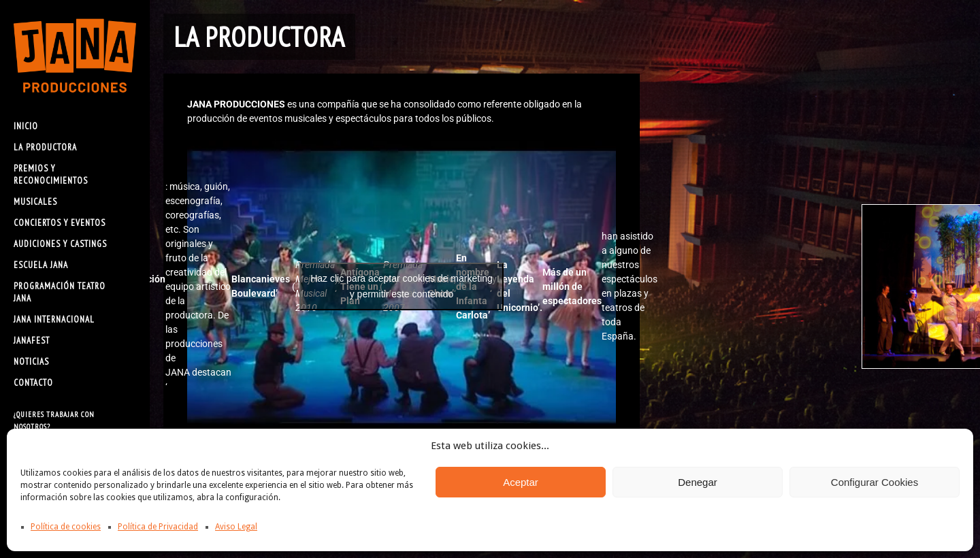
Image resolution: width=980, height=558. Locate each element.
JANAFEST (32, 341)
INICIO (26, 126)
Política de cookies (66, 527)
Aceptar (521, 482)
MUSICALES (35, 202)
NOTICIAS (31, 362)
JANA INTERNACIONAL (54, 319)
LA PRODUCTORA (45, 147)
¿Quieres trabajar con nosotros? (54, 421)
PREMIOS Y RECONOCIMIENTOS (51, 175)
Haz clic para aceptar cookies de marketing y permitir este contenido (402, 286)
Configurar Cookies (875, 482)
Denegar (698, 482)
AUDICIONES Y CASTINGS (60, 244)
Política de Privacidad (158, 527)
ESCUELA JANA (41, 265)
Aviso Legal (236, 527)
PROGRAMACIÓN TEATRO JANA (60, 292)
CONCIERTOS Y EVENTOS (60, 223)
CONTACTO (33, 383)
